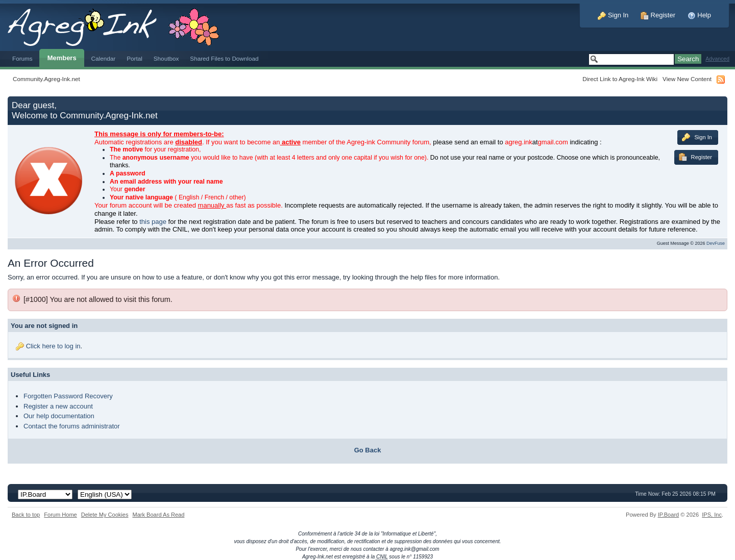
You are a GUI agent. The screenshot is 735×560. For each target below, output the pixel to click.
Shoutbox (166, 58)
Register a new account (58, 406)
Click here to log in (53, 346)
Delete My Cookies (105, 515)
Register (658, 15)
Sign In (613, 15)
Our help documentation (59, 416)
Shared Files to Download (224, 58)
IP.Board (669, 515)
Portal (134, 58)
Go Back (368, 450)
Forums (22, 58)
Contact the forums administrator (72, 426)
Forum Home (60, 515)
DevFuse (716, 243)
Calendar (104, 58)
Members (62, 58)
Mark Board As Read (158, 515)
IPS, (712, 515)
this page (153, 222)
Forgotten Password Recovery (68, 396)
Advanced (717, 59)
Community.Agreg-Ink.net (46, 79)
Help (699, 15)
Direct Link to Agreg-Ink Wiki (620, 79)
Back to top (26, 515)
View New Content (687, 79)
